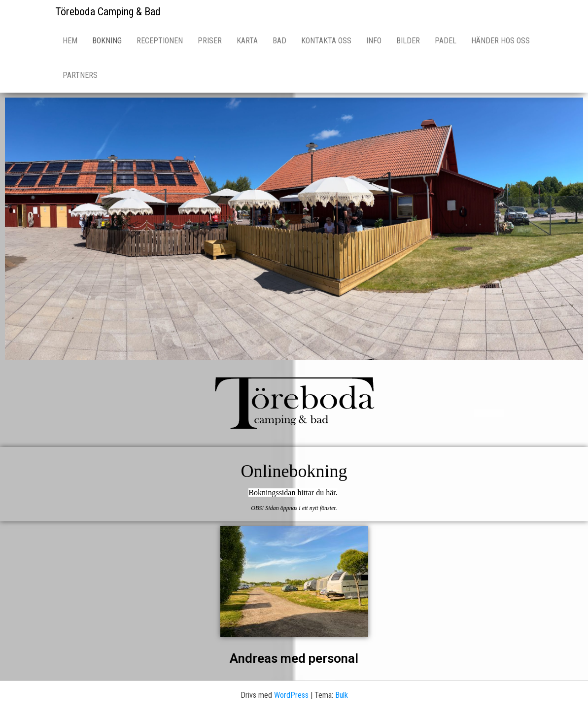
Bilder (408, 41)
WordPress (291, 695)
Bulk (342, 695)
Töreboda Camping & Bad (108, 12)
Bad (279, 41)
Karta (247, 41)
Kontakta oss (326, 41)
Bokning (107, 41)
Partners (80, 75)
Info (374, 41)
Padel (446, 41)
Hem (70, 41)
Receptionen (160, 41)
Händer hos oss (501, 41)
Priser (210, 41)
